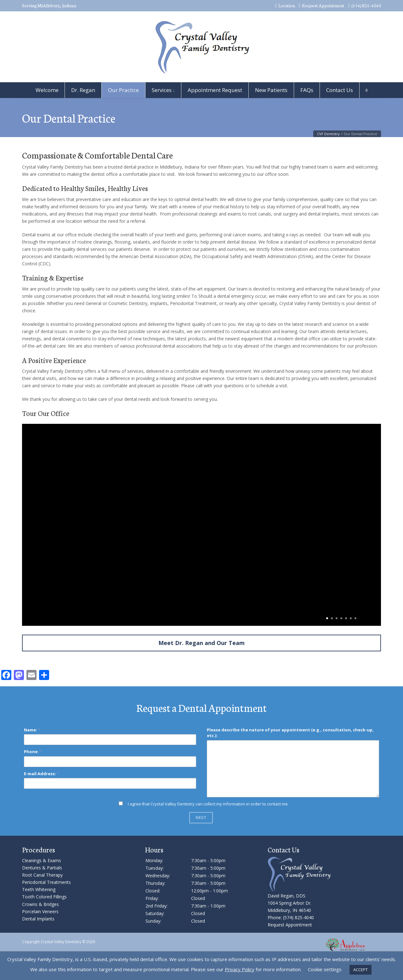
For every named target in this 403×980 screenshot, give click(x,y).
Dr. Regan (83, 90)
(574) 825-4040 (365, 5)
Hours (154, 849)
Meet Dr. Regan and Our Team (201, 643)
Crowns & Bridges (40, 904)
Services (162, 90)
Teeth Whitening (39, 889)
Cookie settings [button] (325, 969)
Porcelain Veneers (40, 911)
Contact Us (340, 90)
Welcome (47, 90)
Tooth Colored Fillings (44, 897)
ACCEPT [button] (360, 970)
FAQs (307, 90)
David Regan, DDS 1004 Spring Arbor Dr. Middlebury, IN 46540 (289, 903)
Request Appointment (321, 5)
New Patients (271, 90)
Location (285, 5)
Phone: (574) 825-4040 (291, 917)
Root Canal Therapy (42, 875)
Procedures (39, 849)
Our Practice (123, 90)
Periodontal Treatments (46, 882)
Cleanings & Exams (42, 860)
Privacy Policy (240, 969)
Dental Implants (38, 919)
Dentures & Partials (42, 868)
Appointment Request (215, 90)
